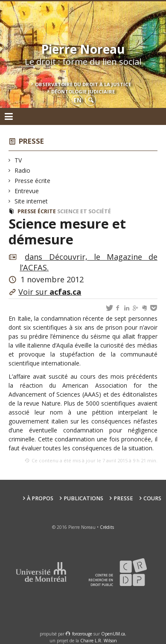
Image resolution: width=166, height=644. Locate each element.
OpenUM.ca (113, 634)
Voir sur (50, 292)
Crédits (107, 527)
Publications (83, 498)
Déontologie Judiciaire (83, 91)
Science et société (84, 211)
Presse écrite (33, 181)
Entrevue (27, 191)
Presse (31, 141)
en (77, 100)
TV (18, 160)
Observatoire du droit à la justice (83, 84)
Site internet (31, 201)
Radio (23, 170)
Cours (152, 498)
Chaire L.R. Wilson (99, 641)
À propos (40, 498)
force (82, 634)
